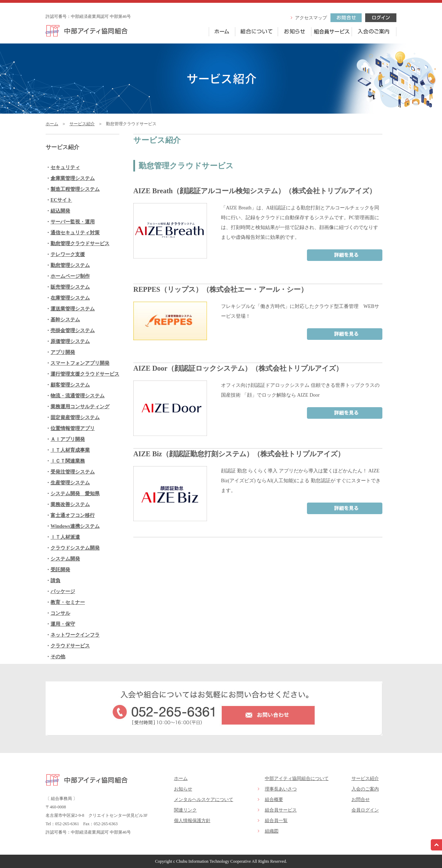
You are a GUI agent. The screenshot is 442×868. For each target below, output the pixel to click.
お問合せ (361, 799)
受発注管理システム (73, 472)
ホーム (52, 124)
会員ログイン (365, 810)
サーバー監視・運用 (73, 222)
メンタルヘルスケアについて (204, 799)
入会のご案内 (365, 789)
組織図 (272, 831)
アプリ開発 (63, 352)
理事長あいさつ (281, 789)
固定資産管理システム (75, 418)
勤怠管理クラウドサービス (80, 244)
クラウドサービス (70, 646)
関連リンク (185, 810)
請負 (55, 581)
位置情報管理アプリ (73, 428)
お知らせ (183, 789)
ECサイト (61, 200)
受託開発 (60, 570)
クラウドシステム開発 (75, 548)
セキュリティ (65, 167)
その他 (58, 657)
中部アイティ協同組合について (297, 778)
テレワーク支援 (68, 254)
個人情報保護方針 (192, 820)
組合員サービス (281, 810)
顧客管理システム (70, 385)
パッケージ (63, 591)
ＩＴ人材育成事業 (70, 450)
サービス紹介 (82, 124)
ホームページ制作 (70, 276)
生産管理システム (70, 483)
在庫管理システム (70, 298)
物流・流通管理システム (78, 396)
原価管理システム (70, 341)
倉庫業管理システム (73, 178)
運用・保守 (63, 624)
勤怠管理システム (70, 265)
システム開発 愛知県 (75, 494)
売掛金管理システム (73, 331)
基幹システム (65, 320)
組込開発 (60, 211)
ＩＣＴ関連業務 (68, 461)
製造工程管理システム (75, 189)
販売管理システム (70, 287)
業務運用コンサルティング (80, 407)
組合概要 (274, 799)
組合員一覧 (276, 820)
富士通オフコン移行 (73, 515)
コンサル (60, 613)
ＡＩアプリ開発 (68, 439)
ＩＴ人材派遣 (65, 537)
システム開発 (65, 559)
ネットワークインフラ (75, 635)
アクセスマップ (311, 18)
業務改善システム (70, 504)
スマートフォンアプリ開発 (80, 363)
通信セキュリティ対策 (75, 233)
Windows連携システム (75, 526)
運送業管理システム (73, 309)
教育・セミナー (68, 602)
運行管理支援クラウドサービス (85, 374)
